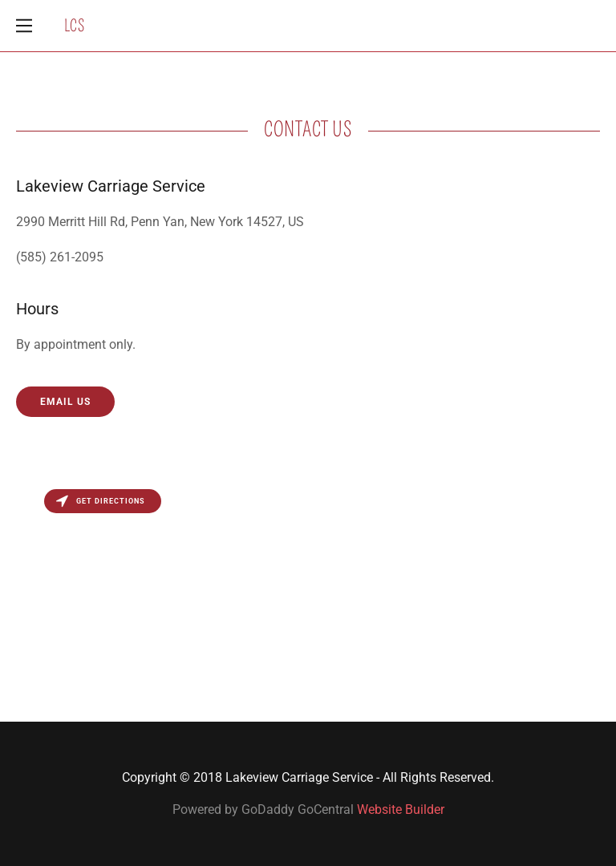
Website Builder (401, 809)
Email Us (65, 402)
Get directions (101, 502)
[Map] (308, 601)
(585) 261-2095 (60, 257)
